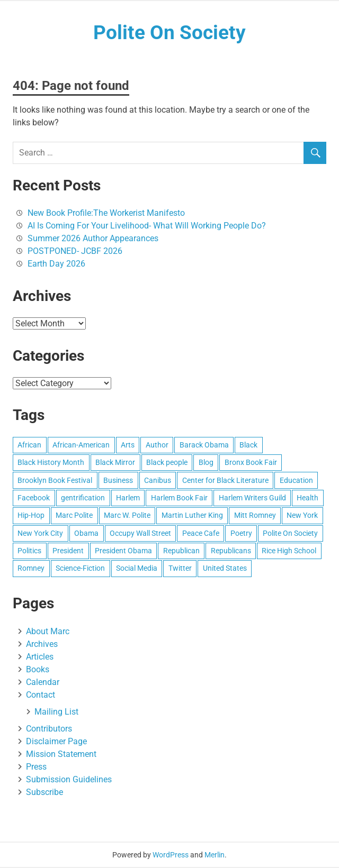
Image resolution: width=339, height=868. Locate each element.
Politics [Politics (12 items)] (29, 551)
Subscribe (44, 793)
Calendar (43, 683)
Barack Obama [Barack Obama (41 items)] (204, 445)
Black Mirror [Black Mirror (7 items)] (115, 463)
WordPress (171, 855)
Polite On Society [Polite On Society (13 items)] (290, 534)
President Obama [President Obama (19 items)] (123, 551)
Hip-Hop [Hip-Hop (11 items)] (31, 516)
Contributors (49, 729)
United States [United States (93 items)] (225, 569)
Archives (42, 645)
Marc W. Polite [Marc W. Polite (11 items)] (127, 516)
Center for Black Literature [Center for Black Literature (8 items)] (225, 481)
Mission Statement (61, 755)
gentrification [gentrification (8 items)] (83, 498)
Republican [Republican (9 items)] (181, 551)
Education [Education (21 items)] (296, 481)
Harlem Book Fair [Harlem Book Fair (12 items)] (179, 498)
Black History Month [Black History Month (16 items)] (51, 463)
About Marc (48, 632)
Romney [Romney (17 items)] (31, 569)
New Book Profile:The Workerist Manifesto (106, 213)
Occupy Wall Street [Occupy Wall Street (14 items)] (140, 534)
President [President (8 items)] (68, 551)
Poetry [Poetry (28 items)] (241, 534)
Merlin (215, 855)
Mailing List (56, 712)
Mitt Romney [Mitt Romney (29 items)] (255, 516)
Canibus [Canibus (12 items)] (158, 481)
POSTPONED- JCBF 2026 (75, 252)
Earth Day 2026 (56, 264)
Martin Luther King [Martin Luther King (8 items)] (192, 516)
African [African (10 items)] (29, 445)
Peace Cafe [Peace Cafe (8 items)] (201, 534)
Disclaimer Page (56, 742)
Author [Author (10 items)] (157, 445)
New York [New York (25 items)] (302, 516)
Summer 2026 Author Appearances (93, 239)
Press (36, 767)
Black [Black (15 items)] (248, 445)
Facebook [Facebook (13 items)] (34, 498)
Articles (40, 657)
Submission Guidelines (69, 780)
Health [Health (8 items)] (307, 498)
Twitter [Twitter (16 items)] (180, 569)
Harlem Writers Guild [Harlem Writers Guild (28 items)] (252, 498)
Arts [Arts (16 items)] (128, 445)
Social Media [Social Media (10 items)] (137, 569)
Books (38, 670)
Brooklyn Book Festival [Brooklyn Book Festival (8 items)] (55, 481)
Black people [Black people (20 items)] (167, 463)
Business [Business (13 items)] (118, 481)
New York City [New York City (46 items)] (40, 534)
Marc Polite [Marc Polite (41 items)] (74, 516)
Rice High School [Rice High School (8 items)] (289, 551)
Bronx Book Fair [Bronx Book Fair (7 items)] (251, 463)
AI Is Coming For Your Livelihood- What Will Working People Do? (147, 226)
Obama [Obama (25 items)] (86, 534)
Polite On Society (169, 33)
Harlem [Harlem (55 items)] (128, 498)
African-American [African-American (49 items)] (81, 445)
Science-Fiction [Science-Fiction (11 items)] (80, 569)
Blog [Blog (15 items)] (206, 463)
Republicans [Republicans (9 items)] (231, 551)
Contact (41, 695)
